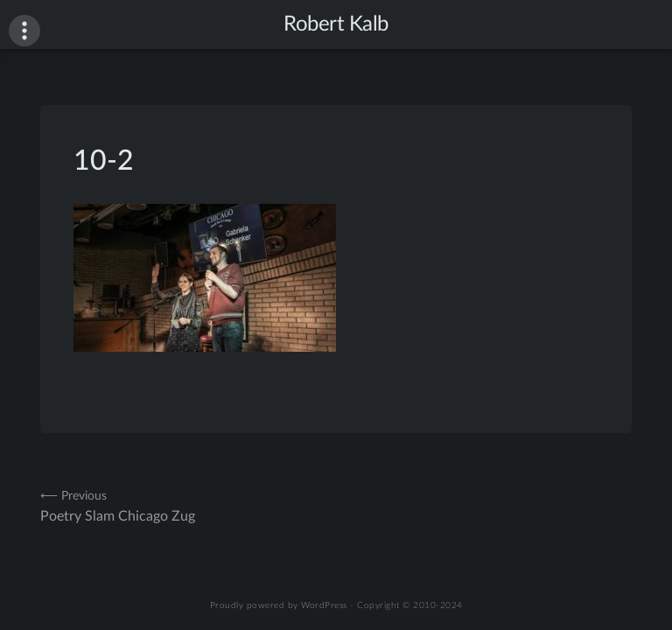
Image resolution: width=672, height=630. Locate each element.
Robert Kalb (336, 24)
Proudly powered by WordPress (279, 605)
